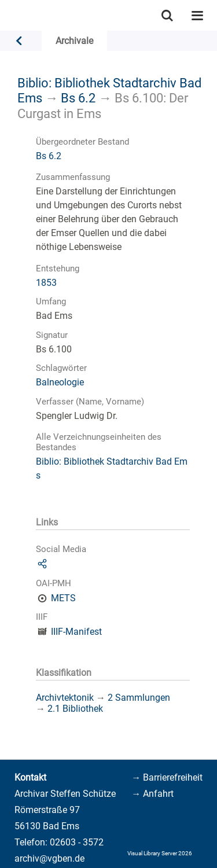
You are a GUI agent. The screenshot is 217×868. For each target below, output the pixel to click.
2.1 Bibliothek (75, 709)
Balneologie (60, 382)
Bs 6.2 (78, 98)
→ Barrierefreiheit (167, 777)
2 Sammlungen (139, 698)
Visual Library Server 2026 (160, 853)
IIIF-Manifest (76, 632)
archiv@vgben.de (49, 858)
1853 (46, 283)
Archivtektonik (65, 698)
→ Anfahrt (152, 794)
